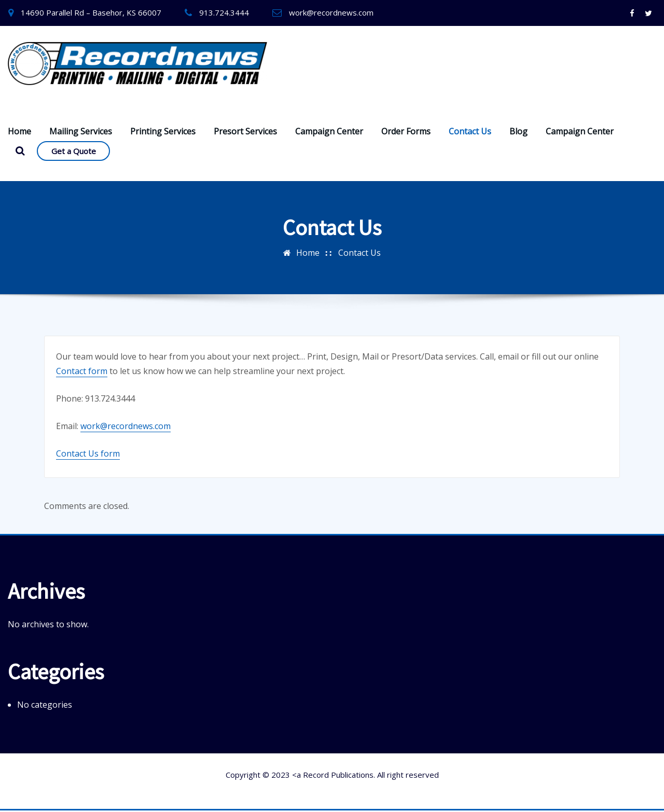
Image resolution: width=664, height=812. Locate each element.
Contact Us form (88, 455)
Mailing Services (81, 132)
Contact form (82, 372)
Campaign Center (329, 132)
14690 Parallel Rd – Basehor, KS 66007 (91, 12)
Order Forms (406, 132)
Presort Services (245, 132)
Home (19, 132)
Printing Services (163, 132)
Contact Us (470, 132)
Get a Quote (74, 152)
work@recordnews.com (331, 12)
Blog (518, 132)
